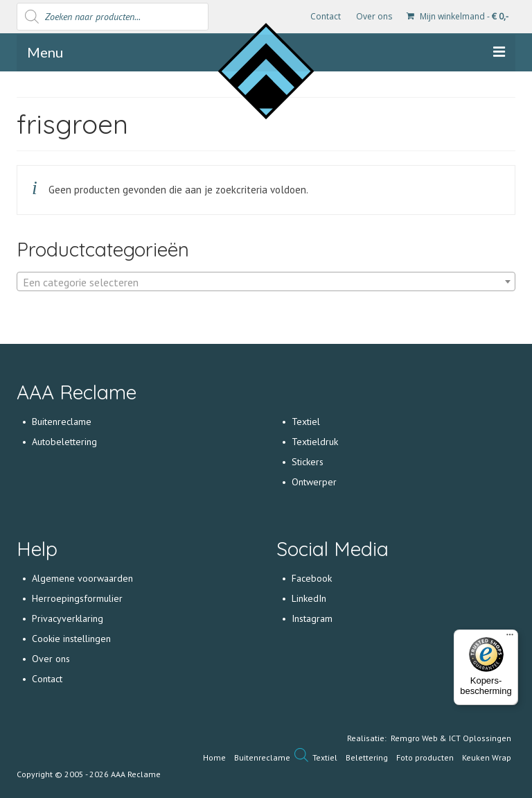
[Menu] (510, 638)
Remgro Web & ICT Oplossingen (451, 738)
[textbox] (266, 282)
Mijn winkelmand (458, 16)
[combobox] (266, 281)
